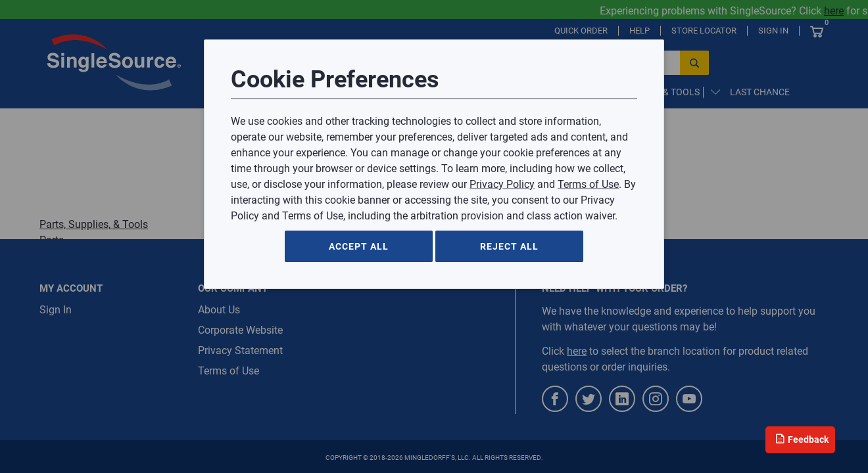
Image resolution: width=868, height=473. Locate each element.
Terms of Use (588, 184)
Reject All (509, 246)
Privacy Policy (502, 184)
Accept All (359, 246)
